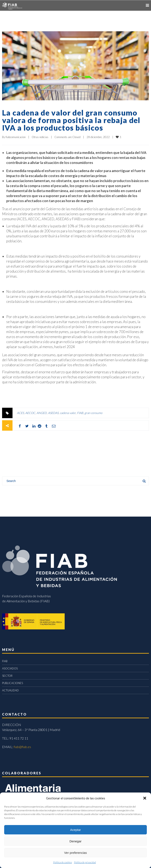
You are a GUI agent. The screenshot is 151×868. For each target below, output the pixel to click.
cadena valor (68, 413)
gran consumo (93, 413)
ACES (20, 413)
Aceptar (75, 830)
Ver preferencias (75, 853)
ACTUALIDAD (10, 690)
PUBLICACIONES (13, 683)
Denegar (75, 841)
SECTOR (7, 676)
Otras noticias (40, 137)
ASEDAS (53, 413)
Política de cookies (63, 862)
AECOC (30, 413)
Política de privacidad (85, 862)
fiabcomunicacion (16, 137)
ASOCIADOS (10, 668)
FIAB (80, 413)
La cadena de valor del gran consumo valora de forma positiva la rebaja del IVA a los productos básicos (71, 120)
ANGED (42, 413)
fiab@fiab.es (22, 747)
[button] (145, 798)
